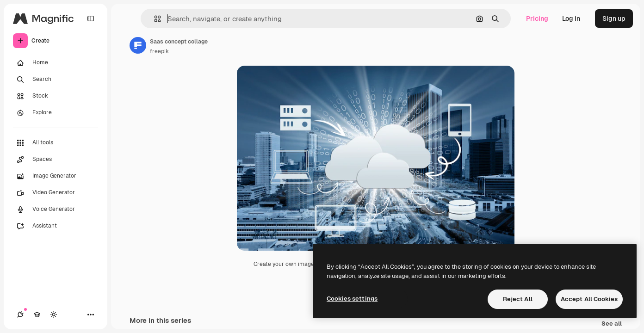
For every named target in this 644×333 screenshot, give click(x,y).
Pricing (537, 18)
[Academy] (37, 314)
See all (612, 324)
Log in (571, 18)
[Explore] (56, 113)
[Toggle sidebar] (91, 18)
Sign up (614, 18)
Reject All (518, 299)
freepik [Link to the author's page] (159, 51)
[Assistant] (56, 226)
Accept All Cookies (589, 299)
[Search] (56, 80)
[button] (154, 19)
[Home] (56, 63)
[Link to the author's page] (138, 45)
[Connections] (20, 314)
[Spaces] (56, 160)
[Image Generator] (56, 176)
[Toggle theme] (54, 314)
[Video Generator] (56, 193)
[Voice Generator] (56, 210)
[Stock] (56, 96)
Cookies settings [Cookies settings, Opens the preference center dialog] (352, 299)
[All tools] (56, 143)
